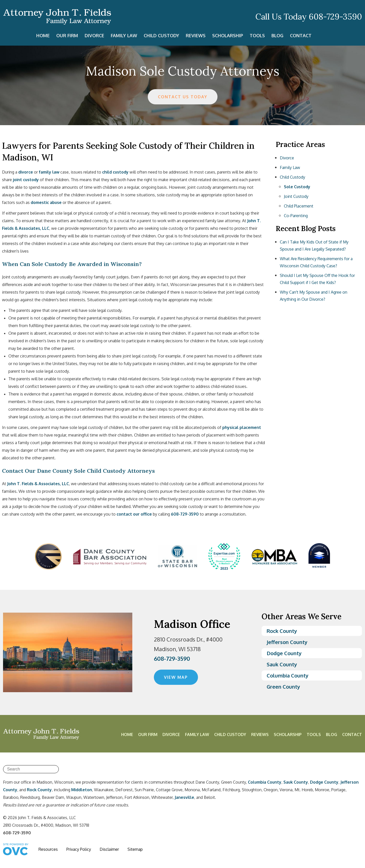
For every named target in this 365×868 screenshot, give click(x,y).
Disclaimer (109, 849)
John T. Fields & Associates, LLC (38, 484)
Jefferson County (287, 642)
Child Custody (161, 35)
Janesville (184, 797)
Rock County (282, 631)
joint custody (26, 180)
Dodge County (284, 653)
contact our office (134, 514)
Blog (277, 35)
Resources (48, 849)
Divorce (94, 35)
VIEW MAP (176, 677)
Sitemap (135, 849)
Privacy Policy (79, 849)
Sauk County (282, 664)
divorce (26, 172)
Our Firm (67, 35)
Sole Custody (297, 187)
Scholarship (228, 35)
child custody (115, 172)
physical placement (242, 427)
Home (43, 35)
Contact (301, 35)
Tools (257, 35)
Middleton (82, 790)
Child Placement (299, 206)
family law (49, 172)
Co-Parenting (296, 216)
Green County (283, 687)
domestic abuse (46, 202)
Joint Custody (296, 196)
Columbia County (288, 675)
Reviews (196, 35)
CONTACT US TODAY (183, 97)
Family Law (124, 35)
